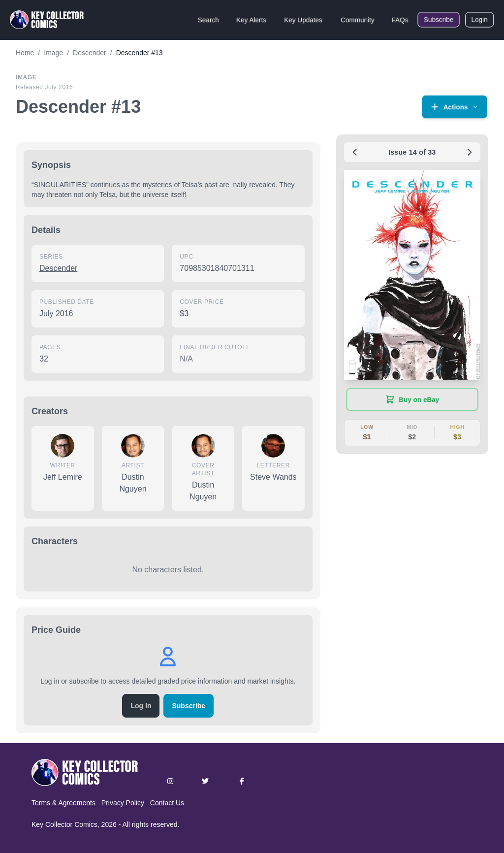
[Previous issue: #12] (355, 152)
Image (26, 77)
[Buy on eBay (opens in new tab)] (412, 399)
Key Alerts (251, 20)
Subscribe (439, 20)
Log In (141, 706)
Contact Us (167, 803)
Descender (58, 268)
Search (208, 20)
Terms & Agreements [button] (63, 803)
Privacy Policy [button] (123, 803)
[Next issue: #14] (470, 152)
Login (479, 20)
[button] (455, 107)
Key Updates (303, 20)
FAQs (400, 20)
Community (358, 20)
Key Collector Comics (64, 824)
